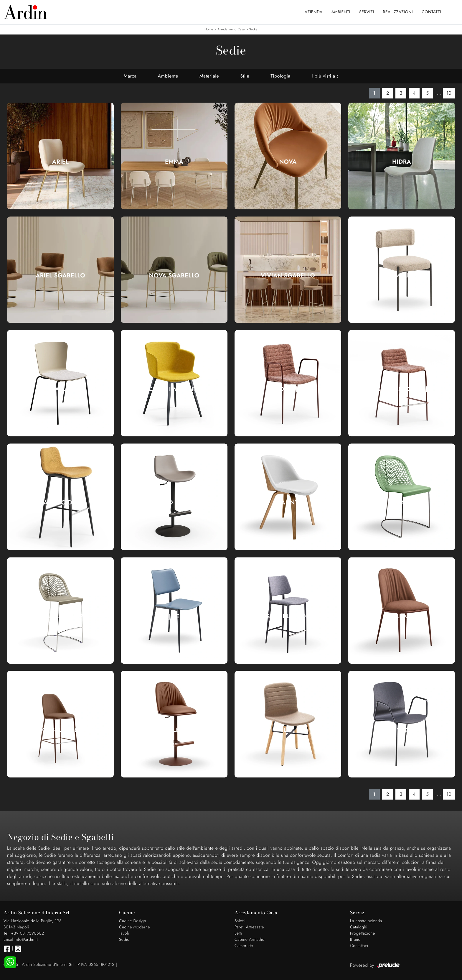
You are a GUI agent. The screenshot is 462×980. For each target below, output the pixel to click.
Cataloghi (359, 927)
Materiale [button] (209, 76)
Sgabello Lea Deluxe (174, 730)
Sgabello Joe (288, 616)
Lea (401, 616)
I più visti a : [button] (325, 76)
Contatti (431, 12)
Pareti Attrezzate (249, 927)
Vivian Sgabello (288, 276)
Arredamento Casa (231, 29)
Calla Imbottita (174, 389)
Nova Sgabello (174, 276)
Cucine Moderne (135, 927)
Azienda (314, 12)
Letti (238, 933)
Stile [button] (245, 76)
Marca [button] (130, 76)
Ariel (60, 162)
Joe (174, 616)
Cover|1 (288, 389)
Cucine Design (133, 921)
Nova (288, 162)
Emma (174, 162)
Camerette (244, 946)
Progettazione (363, 933)
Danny (288, 503)
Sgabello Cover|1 (402, 389)
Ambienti (341, 12)
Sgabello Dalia (60, 503)
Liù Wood (402, 730)
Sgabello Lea (61, 730)
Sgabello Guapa (60, 616)
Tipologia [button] (280, 76)
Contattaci (359, 946)
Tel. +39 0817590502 (24, 933)
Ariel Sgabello (60, 276)
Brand (355, 940)
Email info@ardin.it (21, 940)
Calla (61, 389)
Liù (288, 730)
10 (449, 93)
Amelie (401, 276)
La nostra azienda (366, 921)
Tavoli (124, 933)
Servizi (367, 12)
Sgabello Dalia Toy (174, 503)
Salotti (240, 921)
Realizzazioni (398, 12)
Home (209, 29)
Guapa (402, 503)
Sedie (253, 29)
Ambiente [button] (168, 76)
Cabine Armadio (250, 940)
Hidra (402, 162)
